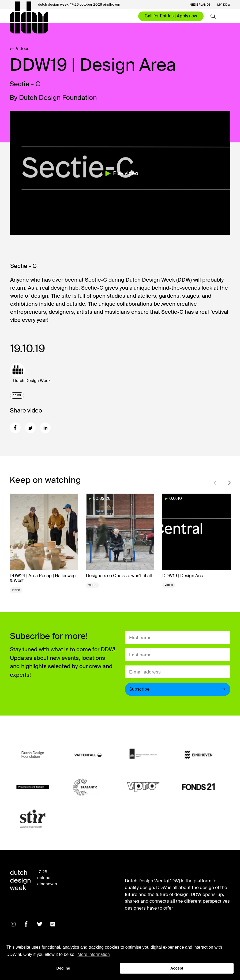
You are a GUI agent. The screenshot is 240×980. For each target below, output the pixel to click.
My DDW (224, 5)
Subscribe (178, 689)
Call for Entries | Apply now (171, 16)
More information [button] (94, 954)
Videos (19, 49)
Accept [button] (177, 968)
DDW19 (17, 395)
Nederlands (200, 5)
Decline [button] (63, 968)
